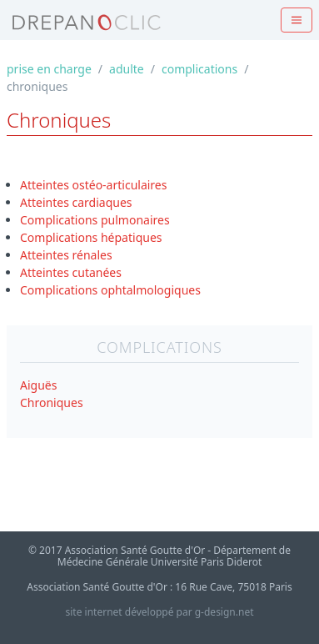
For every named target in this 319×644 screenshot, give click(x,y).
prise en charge (49, 69)
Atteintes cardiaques (76, 202)
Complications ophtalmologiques (110, 290)
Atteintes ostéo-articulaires (93, 185)
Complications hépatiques (91, 237)
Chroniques (52, 402)
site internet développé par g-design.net (160, 612)
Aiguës (38, 385)
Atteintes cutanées (71, 272)
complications (199, 69)
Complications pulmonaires (95, 220)
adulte (127, 69)
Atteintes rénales (66, 255)
